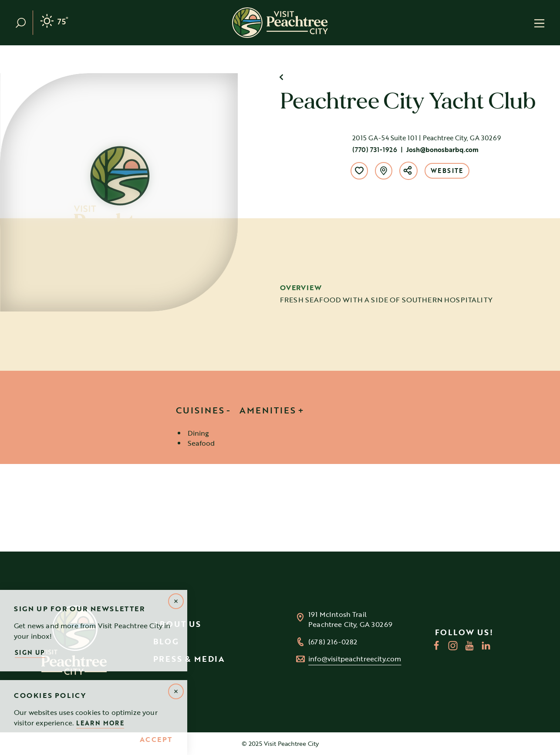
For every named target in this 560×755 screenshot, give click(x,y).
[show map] (384, 171)
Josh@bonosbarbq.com (442, 149)
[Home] (280, 23)
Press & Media (189, 659)
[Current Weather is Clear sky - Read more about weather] (54, 23)
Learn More (100, 723)
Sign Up (30, 652)
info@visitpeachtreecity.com (355, 659)
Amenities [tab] (268, 410)
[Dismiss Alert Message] (176, 691)
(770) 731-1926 (375, 149)
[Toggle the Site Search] (24, 23)
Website (447, 171)
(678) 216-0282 (333, 642)
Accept (156, 740)
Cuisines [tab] (200, 410)
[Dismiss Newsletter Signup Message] (176, 601)
